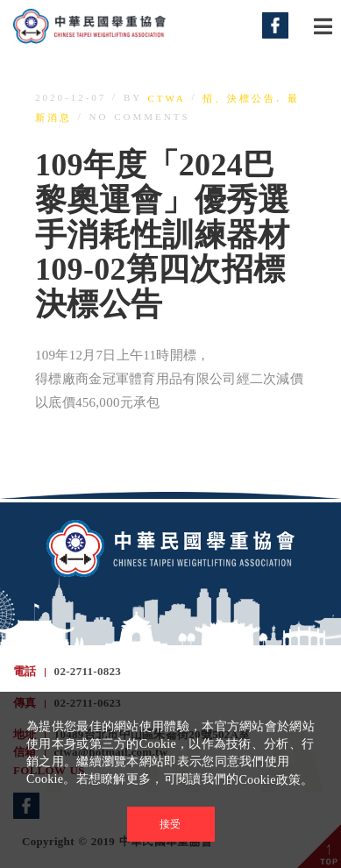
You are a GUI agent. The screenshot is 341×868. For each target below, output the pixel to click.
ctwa (167, 98)
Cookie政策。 (276, 780)
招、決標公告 (239, 98)
